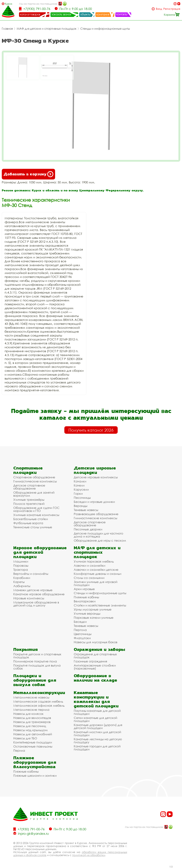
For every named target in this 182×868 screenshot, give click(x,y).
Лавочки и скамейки (89, 565)
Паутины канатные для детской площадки (97, 712)
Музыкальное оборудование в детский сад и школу (36, 604)
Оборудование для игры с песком (100, 540)
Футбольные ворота (28, 523)
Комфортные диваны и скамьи (97, 574)
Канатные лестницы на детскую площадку (98, 741)
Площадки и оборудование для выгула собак (35, 680)
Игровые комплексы (29, 598)
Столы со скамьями (89, 578)
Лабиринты (22, 586)
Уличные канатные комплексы (36, 515)
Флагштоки (82, 638)
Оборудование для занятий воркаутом (34, 494)
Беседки (80, 622)
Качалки (80, 481)
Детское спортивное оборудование (29, 487)
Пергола (80, 630)
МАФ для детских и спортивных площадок (47, 29)
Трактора (21, 570)
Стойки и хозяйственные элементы (100, 605)
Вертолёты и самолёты (31, 574)
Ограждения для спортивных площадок (95, 656)
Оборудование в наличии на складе (95, 678)
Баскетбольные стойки (31, 519)
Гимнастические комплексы (35, 481)
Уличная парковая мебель (94, 561)
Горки (78, 494)
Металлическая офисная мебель (39, 706)
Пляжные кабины (86, 597)
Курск (9, 4)
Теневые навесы (86, 510)
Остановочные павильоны (33, 746)
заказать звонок (61, 14)
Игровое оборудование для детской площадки (40, 552)
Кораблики (22, 578)
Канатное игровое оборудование (39, 594)
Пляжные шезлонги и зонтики (35, 776)
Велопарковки (85, 601)
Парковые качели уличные (94, 618)
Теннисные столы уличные (33, 527)
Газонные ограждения (90, 661)
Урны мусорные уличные (93, 609)
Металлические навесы (31, 697)
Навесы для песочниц (30, 726)
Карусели (81, 489)
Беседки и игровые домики (94, 502)
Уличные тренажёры (29, 500)
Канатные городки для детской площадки (97, 748)
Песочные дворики (88, 529)
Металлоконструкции (39, 693)
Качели (79, 485)
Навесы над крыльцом (30, 730)
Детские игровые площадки (95, 470)
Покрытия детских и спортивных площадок (37, 656)
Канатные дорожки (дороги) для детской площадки (98, 726)
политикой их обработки (89, 855)
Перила (19, 750)
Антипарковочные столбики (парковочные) (95, 667)
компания (103, 14)
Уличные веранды (87, 613)
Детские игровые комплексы (96, 477)
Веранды (81, 506)
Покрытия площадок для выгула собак (37, 667)
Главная (7, 29)
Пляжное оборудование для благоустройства (35, 762)
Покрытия (26, 649)
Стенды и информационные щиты (105, 29)
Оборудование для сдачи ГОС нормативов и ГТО (36, 509)
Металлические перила (31, 710)
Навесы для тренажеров (32, 722)
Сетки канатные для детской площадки (95, 719)
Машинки (21, 561)
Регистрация (172, 9)
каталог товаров (30, 14)
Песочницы (82, 498)
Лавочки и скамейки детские (96, 570)
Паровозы (21, 565)
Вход (159, 9)
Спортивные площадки (28, 470)
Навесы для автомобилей (33, 734)
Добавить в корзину (28, 174)
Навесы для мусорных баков (96, 642)
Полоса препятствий (29, 504)
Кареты (19, 582)
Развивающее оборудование (96, 514)
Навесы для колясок (28, 714)
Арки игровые (84, 589)
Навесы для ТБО (25, 738)
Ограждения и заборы (99, 649)
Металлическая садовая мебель (38, 701)
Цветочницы (83, 634)
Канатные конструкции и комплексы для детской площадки (96, 699)
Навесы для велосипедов (32, 718)
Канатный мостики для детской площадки (97, 733)
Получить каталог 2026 (91, 430)
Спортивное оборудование (34, 477)
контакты (122, 14)
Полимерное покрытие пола (35, 661)
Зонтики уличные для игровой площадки (96, 583)
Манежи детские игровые (33, 590)
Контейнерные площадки (33, 742)
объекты (85, 14)
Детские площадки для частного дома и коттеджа (98, 535)
